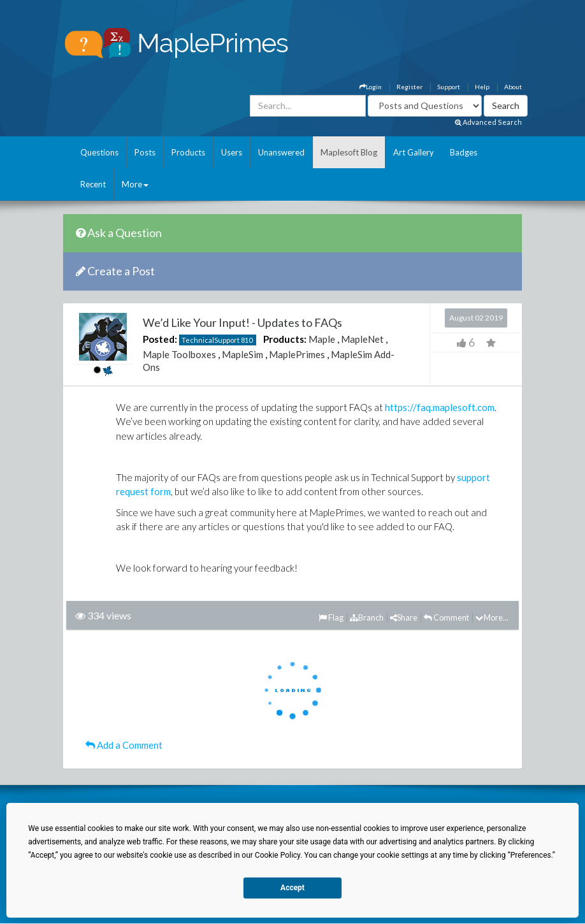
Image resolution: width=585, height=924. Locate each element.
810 (247, 340)
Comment (446, 617)
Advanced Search (488, 122)
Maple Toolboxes (179, 354)
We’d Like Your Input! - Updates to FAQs (242, 322)
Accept (292, 888)
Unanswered (281, 152)
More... (492, 617)
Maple (322, 339)
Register (409, 87)
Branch (367, 617)
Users (232, 152)
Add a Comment (124, 745)
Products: (285, 339)
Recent (93, 184)
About (513, 87)
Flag (331, 617)
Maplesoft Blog (349, 152)
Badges (464, 152)
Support (449, 87)
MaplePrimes (297, 354)
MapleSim (242, 354)
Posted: (160, 339)
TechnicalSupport (211, 340)
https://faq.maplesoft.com (440, 407)
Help (482, 87)
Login (371, 87)
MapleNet (362, 339)
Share (404, 617)
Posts (145, 152)
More (135, 184)
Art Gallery (414, 152)
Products (188, 152)
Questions (99, 152)
